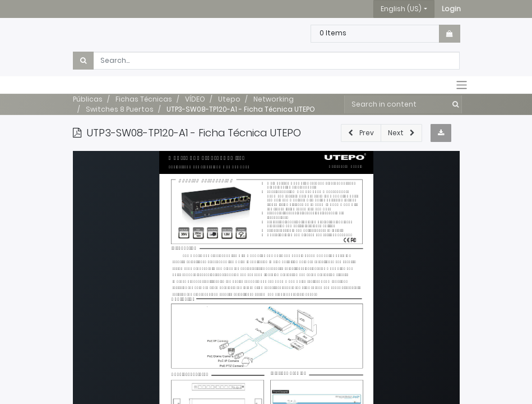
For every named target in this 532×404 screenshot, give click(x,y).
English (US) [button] (401, 9)
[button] (451, 9)
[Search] (453, 104)
